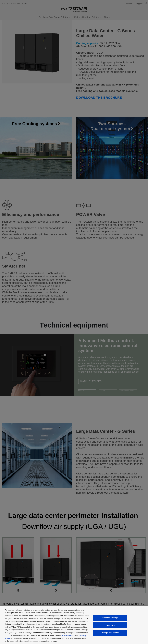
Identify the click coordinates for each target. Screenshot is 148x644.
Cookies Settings (110, 618)
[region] (74, 625)
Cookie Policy (68, 635)
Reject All (110, 625)
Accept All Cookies (110, 633)
